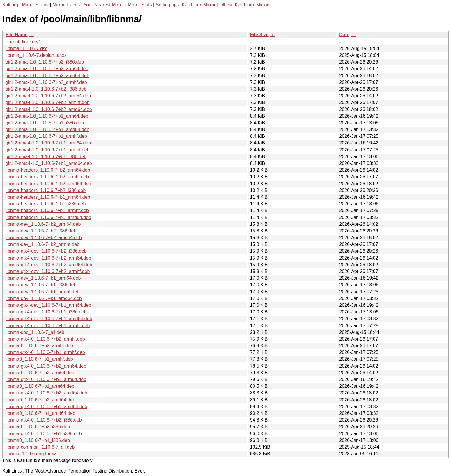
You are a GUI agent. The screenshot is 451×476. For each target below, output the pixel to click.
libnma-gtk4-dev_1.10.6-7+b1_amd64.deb (49, 319)
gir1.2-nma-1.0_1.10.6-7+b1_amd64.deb (47, 129)
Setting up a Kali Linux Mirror (186, 5)
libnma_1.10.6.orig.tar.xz (31, 454)
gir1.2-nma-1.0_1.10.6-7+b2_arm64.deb (47, 69)
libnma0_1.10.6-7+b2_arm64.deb (40, 373)
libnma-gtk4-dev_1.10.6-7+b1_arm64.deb (48, 305)
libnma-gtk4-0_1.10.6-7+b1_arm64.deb (46, 379)
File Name (17, 35)
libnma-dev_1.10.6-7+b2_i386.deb (41, 231)
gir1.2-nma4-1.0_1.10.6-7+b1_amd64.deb (49, 163)
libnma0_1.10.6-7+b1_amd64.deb (40, 413)
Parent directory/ (23, 42)
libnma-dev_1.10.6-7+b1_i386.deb (41, 285)
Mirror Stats (140, 5)
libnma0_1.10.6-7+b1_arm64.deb (40, 386)
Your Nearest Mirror (104, 5)
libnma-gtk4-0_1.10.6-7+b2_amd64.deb (46, 393)
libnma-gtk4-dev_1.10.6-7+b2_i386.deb (46, 251)
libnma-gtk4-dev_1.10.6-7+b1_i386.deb (46, 312)
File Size (259, 35)
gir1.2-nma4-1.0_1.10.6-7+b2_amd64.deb (49, 109)
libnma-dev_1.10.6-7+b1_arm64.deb (43, 278)
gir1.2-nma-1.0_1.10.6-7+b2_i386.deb (45, 62)
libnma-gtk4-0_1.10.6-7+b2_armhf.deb (45, 339)
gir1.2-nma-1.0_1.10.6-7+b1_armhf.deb (46, 136)
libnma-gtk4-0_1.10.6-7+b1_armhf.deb (45, 352)
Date (344, 35)
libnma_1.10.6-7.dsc (26, 49)
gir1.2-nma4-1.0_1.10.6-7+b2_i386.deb (46, 89)
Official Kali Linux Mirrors (245, 5)
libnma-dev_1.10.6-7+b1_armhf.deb (43, 292)
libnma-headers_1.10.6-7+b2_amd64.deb (48, 184)
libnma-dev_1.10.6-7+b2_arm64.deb (43, 224)
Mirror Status (35, 5)
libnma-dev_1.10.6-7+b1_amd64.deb (44, 298)
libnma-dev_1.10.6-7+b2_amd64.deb (44, 238)
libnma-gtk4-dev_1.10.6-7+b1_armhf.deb (48, 326)
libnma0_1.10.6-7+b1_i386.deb (38, 440)
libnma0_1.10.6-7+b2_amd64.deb (40, 400)
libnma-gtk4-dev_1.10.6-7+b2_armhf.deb (48, 271)
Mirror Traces (66, 5)
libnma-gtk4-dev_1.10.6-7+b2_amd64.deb (49, 265)
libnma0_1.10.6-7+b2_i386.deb (38, 427)
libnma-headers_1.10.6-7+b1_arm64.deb (48, 197)
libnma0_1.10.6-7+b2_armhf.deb (39, 346)
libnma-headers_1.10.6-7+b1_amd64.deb (48, 217)
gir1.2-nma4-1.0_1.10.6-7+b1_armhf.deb (48, 150)
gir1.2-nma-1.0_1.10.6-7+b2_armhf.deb (46, 82)
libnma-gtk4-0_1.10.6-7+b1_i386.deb (44, 434)
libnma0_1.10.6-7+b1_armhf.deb (39, 359)
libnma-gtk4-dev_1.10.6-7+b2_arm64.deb (48, 258)
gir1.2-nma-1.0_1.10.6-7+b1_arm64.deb (47, 116)
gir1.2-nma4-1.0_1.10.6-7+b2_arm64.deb (48, 96)
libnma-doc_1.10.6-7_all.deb (35, 332)
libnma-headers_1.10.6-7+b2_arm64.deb (48, 170)
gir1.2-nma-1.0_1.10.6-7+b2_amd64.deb (47, 76)
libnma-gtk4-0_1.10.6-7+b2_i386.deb (44, 420)
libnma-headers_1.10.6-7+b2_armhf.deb (47, 177)
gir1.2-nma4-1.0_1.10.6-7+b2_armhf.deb (48, 102)
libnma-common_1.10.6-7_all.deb (40, 447)
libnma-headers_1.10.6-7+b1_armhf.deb (47, 210)
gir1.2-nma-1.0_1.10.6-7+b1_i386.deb (45, 123)
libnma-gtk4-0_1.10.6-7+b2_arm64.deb (46, 366)
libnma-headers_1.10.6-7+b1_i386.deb (46, 204)
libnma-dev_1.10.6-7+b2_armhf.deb (43, 244)
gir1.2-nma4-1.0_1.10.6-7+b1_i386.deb (46, 157)
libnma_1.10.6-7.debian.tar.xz (36, 55)
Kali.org (10, 5)
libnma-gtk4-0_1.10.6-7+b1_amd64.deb (46, 407)
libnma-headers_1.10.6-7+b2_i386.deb (46, 190)
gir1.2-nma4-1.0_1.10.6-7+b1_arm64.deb (48, 143)
